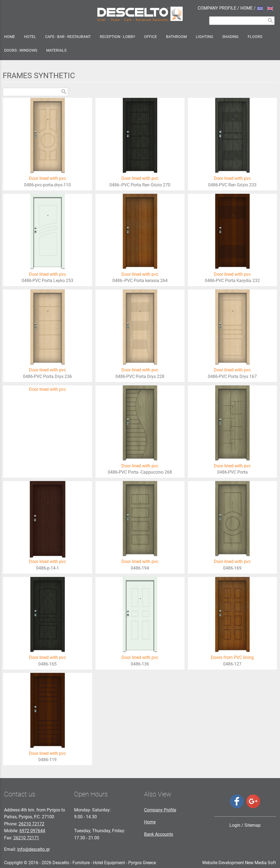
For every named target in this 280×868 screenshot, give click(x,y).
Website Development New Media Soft (239, 863)
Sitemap (253, 825)
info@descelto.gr (33, 849)
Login (235, 825)
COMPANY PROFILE (217, 8)
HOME (247, 8)
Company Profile (160, 810)
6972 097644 (32, 831)
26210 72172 (31, 824)
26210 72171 (26, 838)
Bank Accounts (159, 834)
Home (150, 822)
